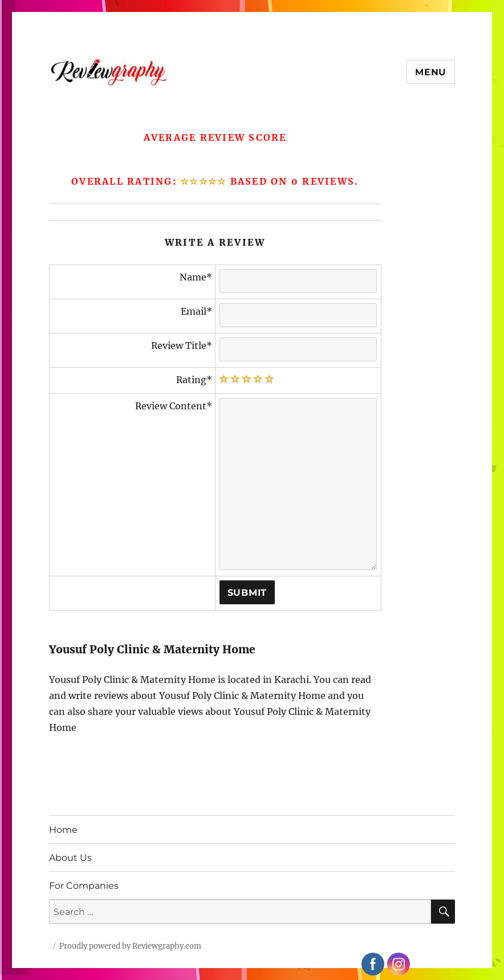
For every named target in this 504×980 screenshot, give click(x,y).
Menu (431, 72)
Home (63, 830)
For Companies (84, 886)
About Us (70, 858)
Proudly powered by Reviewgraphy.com (130, 946)
